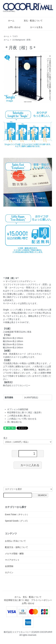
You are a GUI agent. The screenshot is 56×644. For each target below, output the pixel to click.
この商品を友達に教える (19, 416)
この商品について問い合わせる (22, 419)
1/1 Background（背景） (22, 40)
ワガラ (15, 36)
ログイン (9, 572)
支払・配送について (31, 21)
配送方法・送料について (16, 547)
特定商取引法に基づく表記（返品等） (25, 412)
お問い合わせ (12, 27)
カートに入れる (28, 465)
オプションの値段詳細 (18, 409)
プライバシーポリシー (42, 600)
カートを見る (34, 27)
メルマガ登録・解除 (14, 554)
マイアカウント (12, 560)
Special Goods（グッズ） (17, 521)
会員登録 (9, 566)
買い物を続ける (14, 422)
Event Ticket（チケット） (17, 514)
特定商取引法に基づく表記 (17, 600)
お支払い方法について (15, 541)
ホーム (9, 21)
